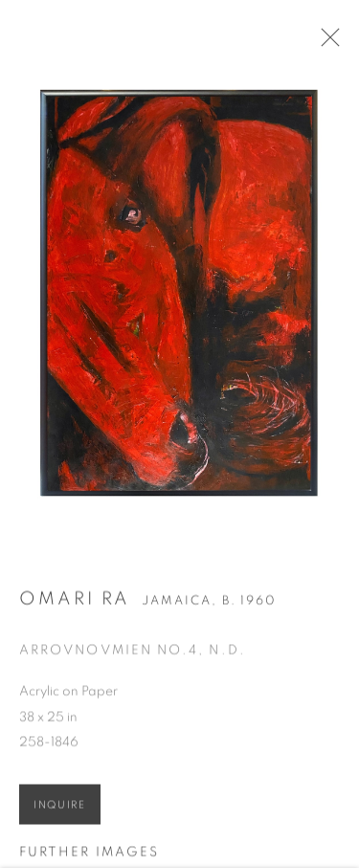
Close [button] (326, 43)
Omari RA (75, 602)
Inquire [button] (60, 808)
